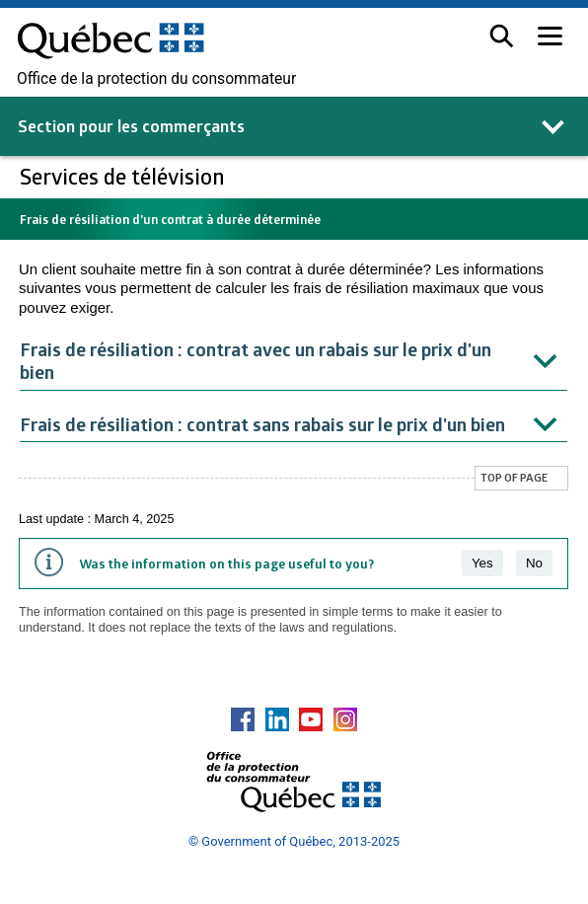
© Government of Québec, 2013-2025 (294, 841)
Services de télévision (125, 176)
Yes (482, 563)
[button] (502, 36)
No (534, 563)
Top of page (514, 477)
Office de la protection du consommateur (156, 79)
